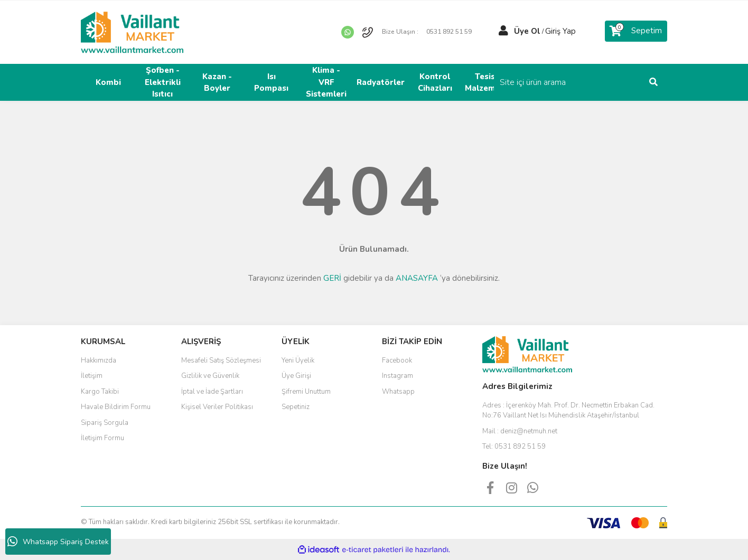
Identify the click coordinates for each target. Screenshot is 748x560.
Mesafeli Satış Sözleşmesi (221, 360)
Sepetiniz (296, 407)
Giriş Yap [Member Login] (560, 31)
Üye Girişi (296, 376)
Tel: (514, 447)
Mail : (520, 431)
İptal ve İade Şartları (212, 392)
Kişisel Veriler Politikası (217, 407)
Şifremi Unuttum (306, 392)
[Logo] (132, 32)
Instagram (398, 376)
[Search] (596, 82)
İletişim (92, 376)
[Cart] (636, 31)
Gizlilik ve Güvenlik (210, 376)
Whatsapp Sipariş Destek (58, 542)
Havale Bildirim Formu (116, 407)
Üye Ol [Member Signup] (527, 31)
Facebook (397, 360)
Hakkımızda (99, 360)
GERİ (332, 278)
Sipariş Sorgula (105, 423)
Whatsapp (398, 392)
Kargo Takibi (100, 392)
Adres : (568, 411)
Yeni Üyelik (298, 360)
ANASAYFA (417, 278)
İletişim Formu (102, 438)
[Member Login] (503, 31)
